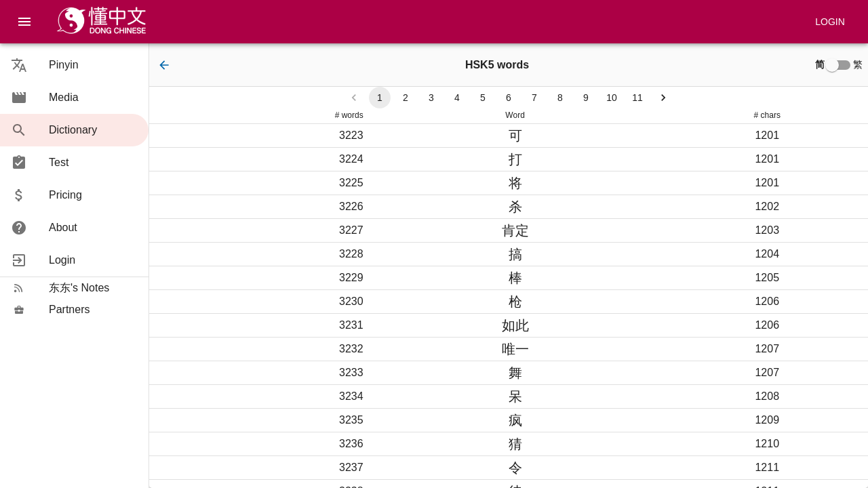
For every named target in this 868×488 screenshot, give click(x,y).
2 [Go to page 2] (406, 98)
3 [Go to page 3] (431, 98)
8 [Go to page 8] (560, 98)
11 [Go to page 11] (637, 98)
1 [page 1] (380, 98)
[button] (74, 65)
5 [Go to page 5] (483, 98)
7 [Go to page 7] (534, 98)
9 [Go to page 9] (586, 98)
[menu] (24, 22)
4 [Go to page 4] (457, 98)
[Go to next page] (663, 98)
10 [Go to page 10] (612, 98)
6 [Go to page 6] (509, 98)
